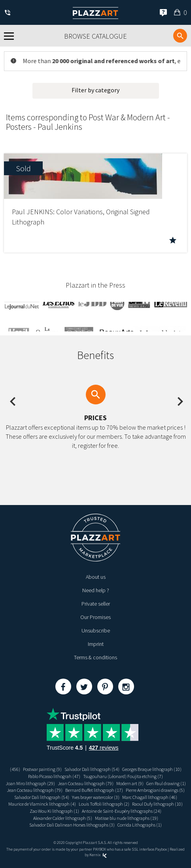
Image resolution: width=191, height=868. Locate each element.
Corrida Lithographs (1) (140, 825)
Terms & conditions (95, 657)
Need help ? (96, 590)
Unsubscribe (96, 630)
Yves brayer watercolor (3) (96, 797)
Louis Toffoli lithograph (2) (104, 804)
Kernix (98, 855)
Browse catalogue (95, 36)
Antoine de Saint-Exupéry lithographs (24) (122, 811)
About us (96, 577)
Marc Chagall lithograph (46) (150, 797)
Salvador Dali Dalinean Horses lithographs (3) (72, 825)
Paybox (161, 849)
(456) (15, 769)
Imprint (96, 644)
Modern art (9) (130, 783)
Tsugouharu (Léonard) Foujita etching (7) (123, 776)
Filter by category (95, 90)
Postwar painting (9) (42, 769)
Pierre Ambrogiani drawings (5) (155, 790)
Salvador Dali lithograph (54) (92, 769)
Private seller (96, 604)
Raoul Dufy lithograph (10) (157, 804)
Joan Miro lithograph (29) (30, 783)
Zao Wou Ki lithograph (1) (54, 811)
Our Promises (95, 617)
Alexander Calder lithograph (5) (63, 818)
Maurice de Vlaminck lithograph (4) (42, 804)
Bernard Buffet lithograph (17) (94, 790)
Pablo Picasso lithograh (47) (54, 776)
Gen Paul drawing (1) (166, 783)
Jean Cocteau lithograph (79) (86, 783)
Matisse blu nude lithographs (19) (127, 818)
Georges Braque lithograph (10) (152, 769)
